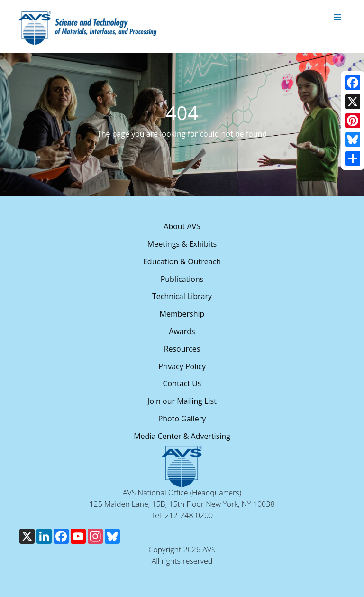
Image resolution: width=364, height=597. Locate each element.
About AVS (182, 226)
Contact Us (182, 383)
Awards (182, 331)
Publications (182, 279)
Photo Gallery (182, 419)
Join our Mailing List (182, 401)
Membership (182, 314)
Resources (182, 349)
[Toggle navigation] (337, 18)
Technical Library (182, 296)
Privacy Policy (182, 366)
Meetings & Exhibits (182, 244)
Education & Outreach (182, 261)
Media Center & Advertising (182, 436)
